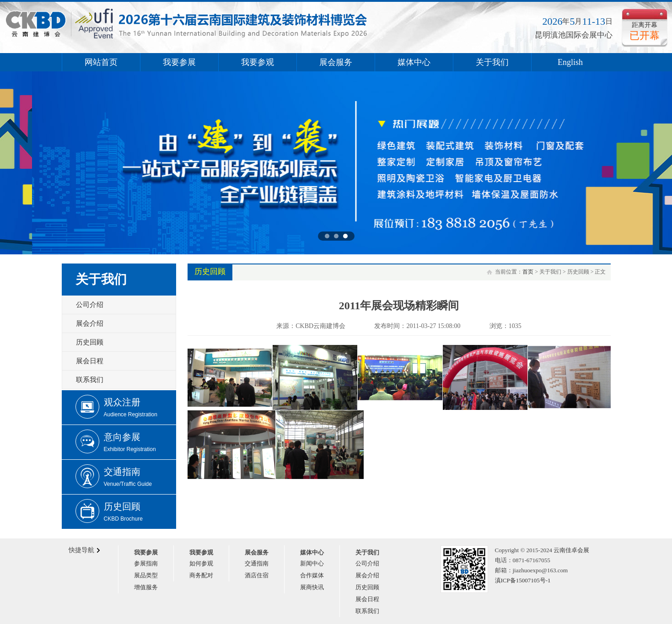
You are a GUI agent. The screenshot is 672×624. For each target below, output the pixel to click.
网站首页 (101, 62)
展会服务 (336, 62)
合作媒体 (312, 575)
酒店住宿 (257, 575)
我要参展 (179, 62)
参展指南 (146, 563)
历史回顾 (90, 342)
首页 (528, 272)
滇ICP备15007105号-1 (523, 580)
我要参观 (258, 62)
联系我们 (90, 380)
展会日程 (90, 361)
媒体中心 (414, 62)
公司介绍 (90, 305)
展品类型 (146, 575)
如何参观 (201, 563)
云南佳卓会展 (571, 550)
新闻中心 (312, 563)
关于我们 (492, 62)
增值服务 (146, 587)
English (570, 62)
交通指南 (257, 563)
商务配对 (201, 575)
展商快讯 (312, 587)
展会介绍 (90, 323)
